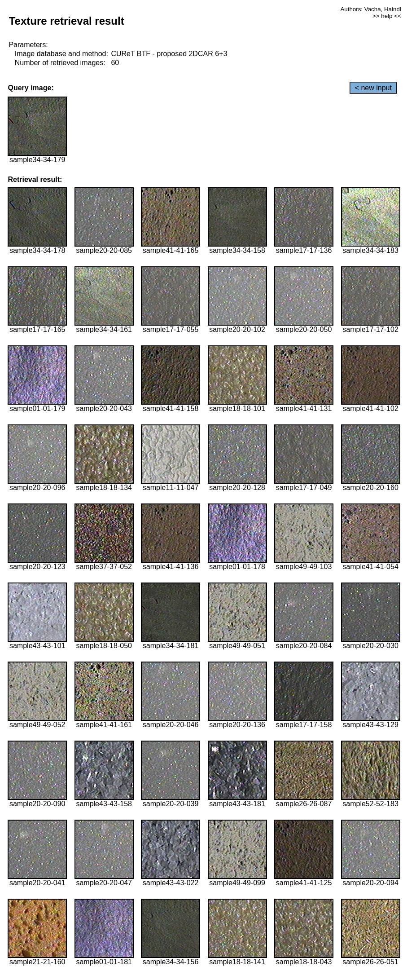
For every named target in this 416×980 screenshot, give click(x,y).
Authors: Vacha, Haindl (370, 9)
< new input (373, 88)
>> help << (387, 16)
